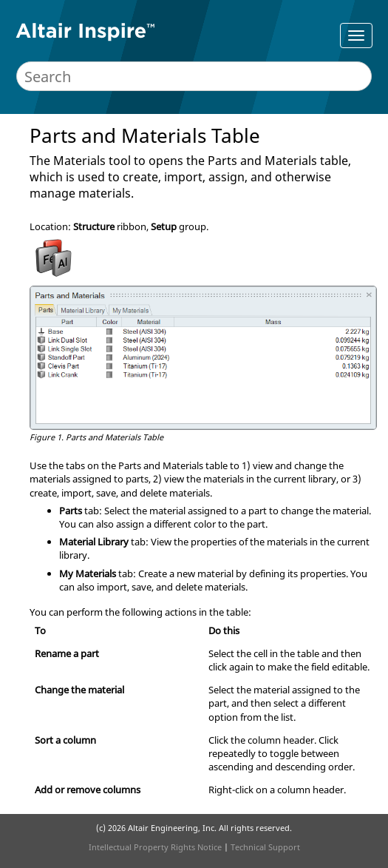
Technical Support (265, 847)
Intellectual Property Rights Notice (155, 847)
